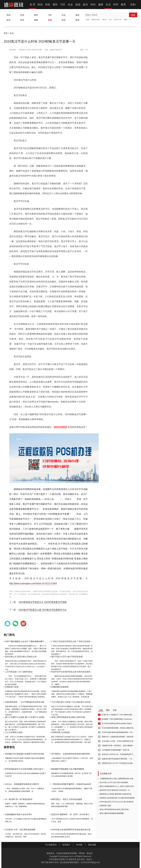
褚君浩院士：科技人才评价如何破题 (67, 799)
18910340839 (60, 427)
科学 (116, 5)
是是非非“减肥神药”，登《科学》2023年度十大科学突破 (72, 814)
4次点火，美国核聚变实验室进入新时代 (22, 784)
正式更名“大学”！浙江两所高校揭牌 (20, 830)
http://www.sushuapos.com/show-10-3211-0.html (33, 583)
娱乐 (86, 5)
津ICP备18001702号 (50, 862)
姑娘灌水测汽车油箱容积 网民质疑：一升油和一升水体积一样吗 (118, 759)
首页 (6, 33)
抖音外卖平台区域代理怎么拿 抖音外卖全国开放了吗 (72, 672)
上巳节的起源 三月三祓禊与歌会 (19, 672)
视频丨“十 (127, 20)
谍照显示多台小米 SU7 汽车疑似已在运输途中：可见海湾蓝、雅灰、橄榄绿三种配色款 (118, 763)
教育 (123, 5)
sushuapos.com (66, 856)
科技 (48, 5)
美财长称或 (96, 20)
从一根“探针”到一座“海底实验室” (19, 799)
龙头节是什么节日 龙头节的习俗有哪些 (114, 782)
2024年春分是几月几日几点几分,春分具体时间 (116, 802)
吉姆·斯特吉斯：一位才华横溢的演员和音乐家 (25, 702)
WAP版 (79, 845)
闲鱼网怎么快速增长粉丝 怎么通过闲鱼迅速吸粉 (117, 798)
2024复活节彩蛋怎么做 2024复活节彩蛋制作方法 (43, 610)
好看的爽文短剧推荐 (60, 687)
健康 (101, 5)
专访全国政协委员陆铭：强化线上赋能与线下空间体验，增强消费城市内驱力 (118, 728)
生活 (108, 5)
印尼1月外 (118, 20)
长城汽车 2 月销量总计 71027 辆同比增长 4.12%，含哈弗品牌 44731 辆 (118, 715)
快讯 (40, 5)
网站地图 (92, 845)
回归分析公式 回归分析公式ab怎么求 (21, 657)
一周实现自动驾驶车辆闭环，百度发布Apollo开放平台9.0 (72, 784)
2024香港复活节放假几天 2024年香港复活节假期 (43, 602)
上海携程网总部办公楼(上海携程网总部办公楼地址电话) (117, 779)
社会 (70, 5)
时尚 (93, 5)
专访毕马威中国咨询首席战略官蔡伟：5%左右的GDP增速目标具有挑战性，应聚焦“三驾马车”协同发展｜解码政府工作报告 (118, 732)
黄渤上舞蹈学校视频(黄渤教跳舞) (112, 813)
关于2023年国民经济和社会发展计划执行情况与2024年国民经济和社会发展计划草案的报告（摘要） (118, 724)
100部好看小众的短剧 (61, 732)
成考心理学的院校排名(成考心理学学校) (68, 717)
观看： (84, 50)
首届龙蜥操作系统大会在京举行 (19, 814)
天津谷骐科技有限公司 (58, 859)
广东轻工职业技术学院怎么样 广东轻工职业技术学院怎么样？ (72, 641)
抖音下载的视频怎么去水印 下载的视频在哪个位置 (26, 641)
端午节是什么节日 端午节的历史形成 (67, 657)
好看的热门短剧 (12, 687)
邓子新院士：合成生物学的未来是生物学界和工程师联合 (72, 754)
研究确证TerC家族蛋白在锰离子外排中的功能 (25, 754)
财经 (55, 5)
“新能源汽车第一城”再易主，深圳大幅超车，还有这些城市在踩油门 (118, 746)
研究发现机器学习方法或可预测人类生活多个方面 (26, 769)
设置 (132, 4)
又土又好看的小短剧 (14, 732)
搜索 (133, 15)
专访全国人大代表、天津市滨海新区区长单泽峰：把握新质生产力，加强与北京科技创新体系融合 (118, 741)
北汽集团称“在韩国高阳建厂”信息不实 (116, 750)
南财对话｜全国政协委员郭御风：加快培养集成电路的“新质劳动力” (118, 737)
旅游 (78, 5)
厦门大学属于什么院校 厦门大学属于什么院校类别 (26, 717)
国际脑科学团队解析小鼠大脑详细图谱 (68, 769)
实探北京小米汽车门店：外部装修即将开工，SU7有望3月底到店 (118, 754)
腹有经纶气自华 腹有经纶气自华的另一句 (115, 790)
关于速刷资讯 (51, 845)
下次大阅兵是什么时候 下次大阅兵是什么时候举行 (72, 702)
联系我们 (66, 845)
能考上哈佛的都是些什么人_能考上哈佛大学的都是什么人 (117, 786)
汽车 (63, 5)
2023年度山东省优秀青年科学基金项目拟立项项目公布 (72, 830)
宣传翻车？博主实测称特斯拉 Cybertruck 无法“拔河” (118, 719)
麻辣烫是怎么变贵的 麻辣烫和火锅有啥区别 (115, 794)
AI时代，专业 (107, 20)
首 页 (32, 5)
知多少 (89, 859)
